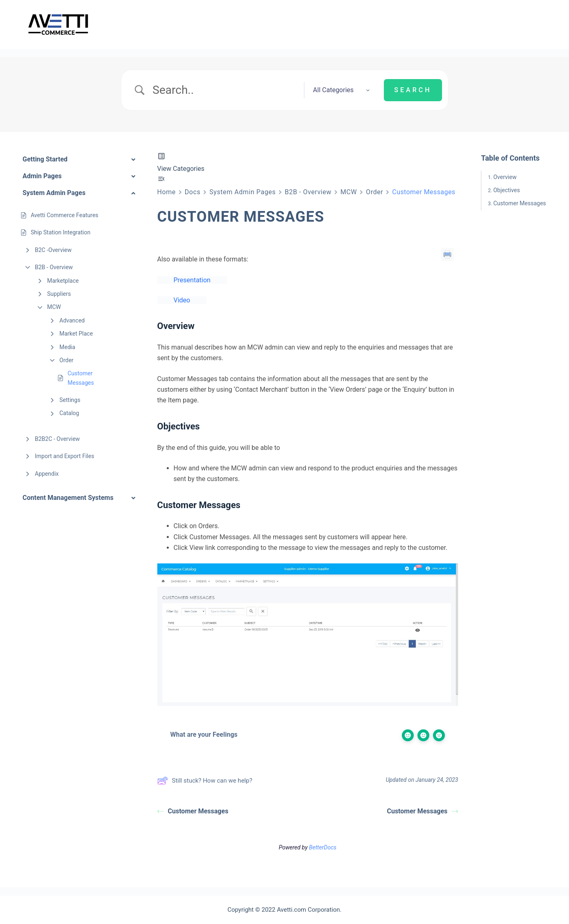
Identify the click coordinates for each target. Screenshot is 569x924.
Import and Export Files (65, 456)
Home (167, 192)
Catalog (69, 413)
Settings (70, 400)
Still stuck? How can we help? (205, 783)
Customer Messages (81, 378)
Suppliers (59, 294)
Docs (193, 192)
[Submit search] (413, 90)
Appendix (47, 474)
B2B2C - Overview (57, 439)
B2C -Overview (53, 250)
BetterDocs (323, 849)
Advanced (72, 320)
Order (66, 360)
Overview (505, 177)
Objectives (507, 190)
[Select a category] (337, 90)
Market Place (76, 334)
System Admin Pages (243, 192)
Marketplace (63, 281)
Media (67, 347)
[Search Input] (224, 90)
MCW (54, 307)
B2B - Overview (54, 267)
